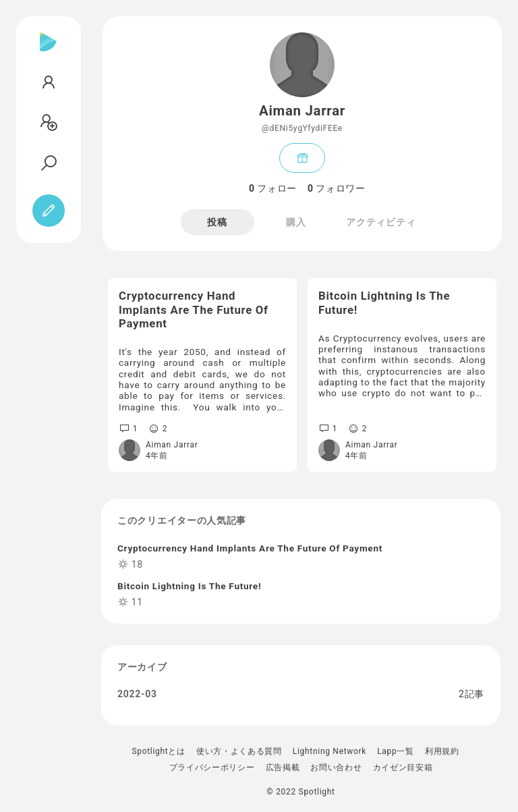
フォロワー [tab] (337, 188)
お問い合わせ (336, 767)
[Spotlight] (48, 53)
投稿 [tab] (217, 222)
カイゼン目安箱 (403, 767)
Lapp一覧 (396, 751)
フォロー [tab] (273, 188)
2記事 (471, 694)
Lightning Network (329, 751)
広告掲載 (283, 767)
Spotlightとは (158, 751)
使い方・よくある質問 (239, 751)
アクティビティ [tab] (381, 222)
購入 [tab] (296, 222)
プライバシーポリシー (212, 767)
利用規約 (442, 751)
